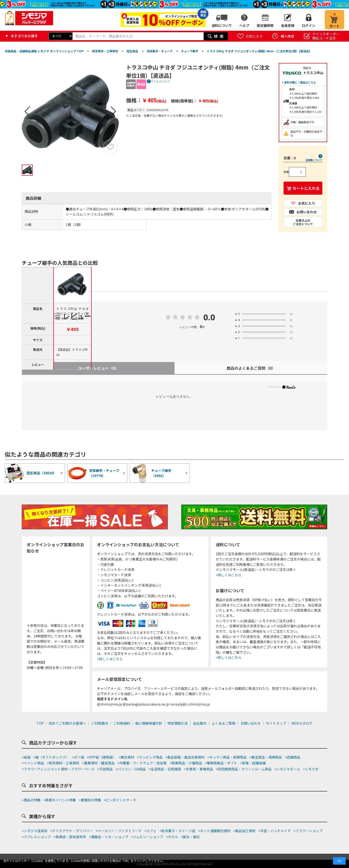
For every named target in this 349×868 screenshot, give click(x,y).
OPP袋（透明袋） (102, 757)
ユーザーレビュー (98, 368)
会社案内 (200, 723)
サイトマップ (276, 723)
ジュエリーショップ (148, 837)
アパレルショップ (37, 837)
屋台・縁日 (191, 837)
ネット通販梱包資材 (215, 831)
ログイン (309, 25)
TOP (40, 723)
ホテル (173, 837)
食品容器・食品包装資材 (186, 757)
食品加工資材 (245, 831)
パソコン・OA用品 (132, 769)
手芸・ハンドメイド (276, 831)
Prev (27, 111)
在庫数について (314, 160)
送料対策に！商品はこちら (300, 82)
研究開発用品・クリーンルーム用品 (245, 769)
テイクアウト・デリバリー (72, 831)
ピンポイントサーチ (121, 800)
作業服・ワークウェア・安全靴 (143, 763)
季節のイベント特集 (61, 800)
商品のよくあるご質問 (251, 368)
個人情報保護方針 (149, 723)
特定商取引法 (178, 723)
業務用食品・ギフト (222, 763)
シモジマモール (288, 769)
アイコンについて (160, 81)
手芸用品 (106, 769)
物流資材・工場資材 (64, 763)
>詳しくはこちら (110, 659)
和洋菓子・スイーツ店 (178, 831)
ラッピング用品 (151, 757)
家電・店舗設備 (254, 763)
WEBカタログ (302, 723)
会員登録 (288, 25)
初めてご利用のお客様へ (67, 723)
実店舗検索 (265, 25)
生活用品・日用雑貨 (166, 769)
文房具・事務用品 (199, 769)
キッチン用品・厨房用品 (228, 757)
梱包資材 (127, 757)
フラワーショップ (309, 831)
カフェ (151, 831)
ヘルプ (244, 25)
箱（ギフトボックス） (52, 757)
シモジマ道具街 (36, 831)
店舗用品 (293, 757)
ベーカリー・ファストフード (120, 831)
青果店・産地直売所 (71, 837)
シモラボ (312, 769)
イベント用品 (34, 763)
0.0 (209, 318)
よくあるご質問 (223, 723)
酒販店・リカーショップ (110, 837)
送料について (222, 25)
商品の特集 (32, 800)
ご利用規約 (122, 723)
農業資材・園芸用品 (99, 763)
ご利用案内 (100, 723)
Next (113, 111)
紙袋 (27, 757)
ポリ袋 (79, 757)
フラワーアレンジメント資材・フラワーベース (59, 769)
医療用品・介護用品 (187, 763)
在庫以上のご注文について (303, 222)
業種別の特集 (91, 800)
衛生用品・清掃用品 (267, 757)
